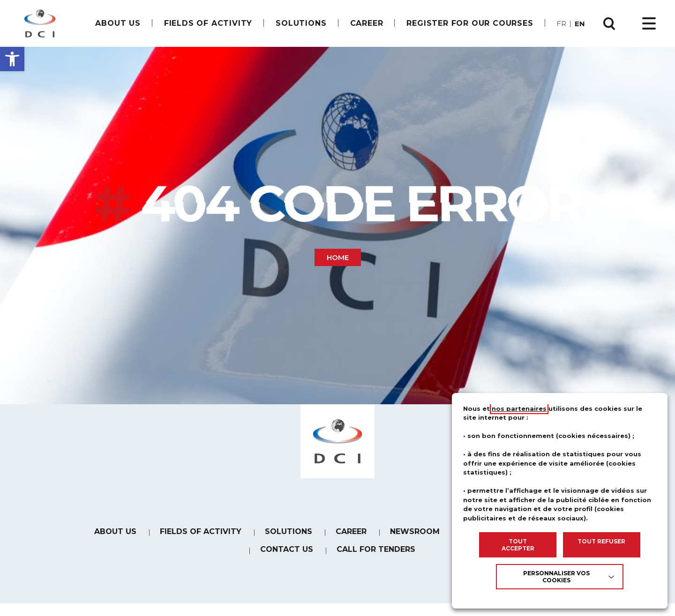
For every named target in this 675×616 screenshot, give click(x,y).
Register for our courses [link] (470, 23)
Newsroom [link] (415, 538)
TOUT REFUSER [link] (601, 541)
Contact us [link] (287, 558)
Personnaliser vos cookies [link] (556, 577)
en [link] (580, 24)
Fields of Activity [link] (208, 23)
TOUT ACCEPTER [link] (518, 545)
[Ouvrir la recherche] (609, 23)
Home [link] (338, 257)
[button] (12, 59)
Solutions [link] (301, 23)
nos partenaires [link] (519, 408)
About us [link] (118, 23)
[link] (40, 23)
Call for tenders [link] (376, 559)
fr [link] (561, 24)
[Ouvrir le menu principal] (649, 23)
